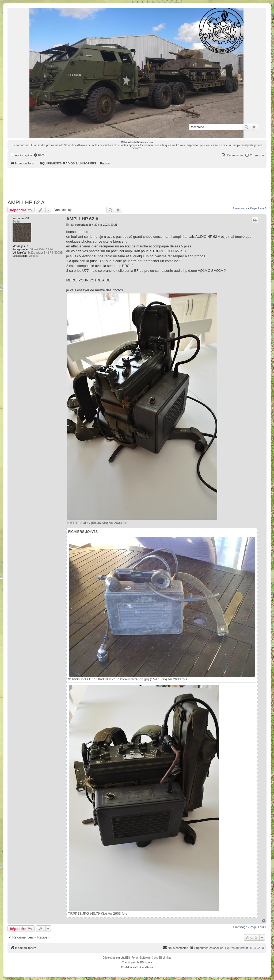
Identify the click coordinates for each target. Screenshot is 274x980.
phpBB (125, 958)
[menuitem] (39, 155)
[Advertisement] (137, 183)
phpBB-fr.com (144, 962)
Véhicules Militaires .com (137, 142)
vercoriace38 (21, 218)
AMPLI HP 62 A (26, 202)
